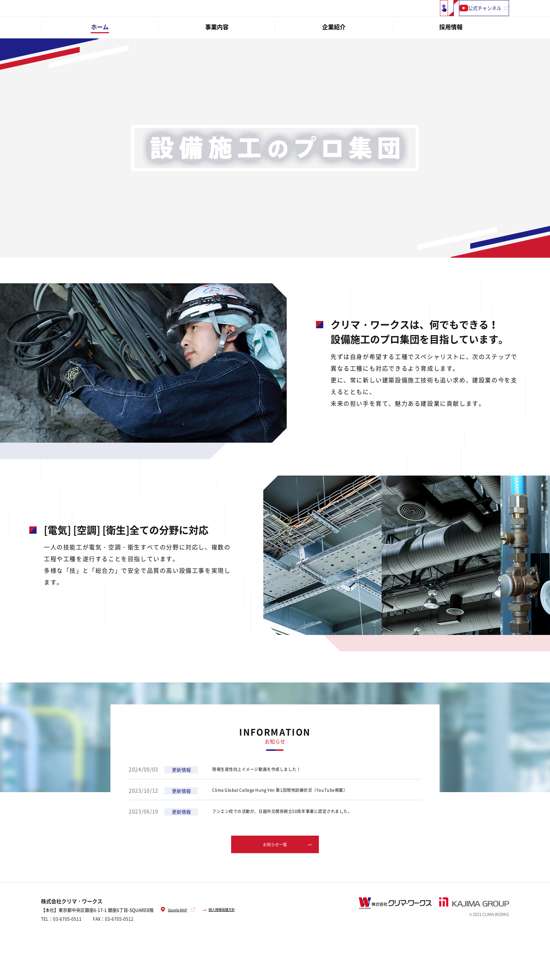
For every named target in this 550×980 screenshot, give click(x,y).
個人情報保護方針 (231, 932)
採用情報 (451, 46)
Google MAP (177, 932)
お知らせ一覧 (275, 865)
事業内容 (217, 46)
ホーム (100, 46)
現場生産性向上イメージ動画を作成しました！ (269, 789)
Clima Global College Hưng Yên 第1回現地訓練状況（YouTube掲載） (299, 810)
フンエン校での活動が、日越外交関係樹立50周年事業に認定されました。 (301, 831)
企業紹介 (334, 46)
